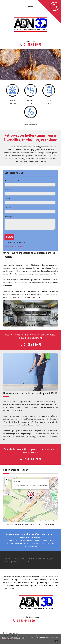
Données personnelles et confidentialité (15, 246)
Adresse (8, 208)
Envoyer (9, 237)
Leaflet (37, 521)
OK (56, 641)
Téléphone (9, 190)
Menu (31, 6)
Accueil (8, 559)
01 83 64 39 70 (33, 44)
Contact (26, 561)
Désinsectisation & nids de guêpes (42, 559)
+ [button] (6, 480)
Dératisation (20, 559)
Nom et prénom (12, 181)
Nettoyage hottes (12, 561)
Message (8, 217)
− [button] (6, 483)
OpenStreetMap (46, 521)
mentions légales (20, 639)
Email (7, 199)
